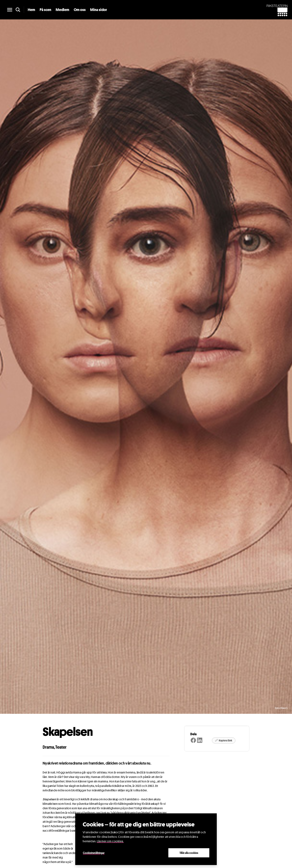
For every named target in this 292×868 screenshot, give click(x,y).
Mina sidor (99, 10)
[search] (18, 10)
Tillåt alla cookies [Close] (189, 853)
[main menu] (10, 10)
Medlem (62, 10)
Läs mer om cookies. (110, 841)
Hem (31, 10)
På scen (45, 10)
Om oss (80, 10)
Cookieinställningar (94, 853)
